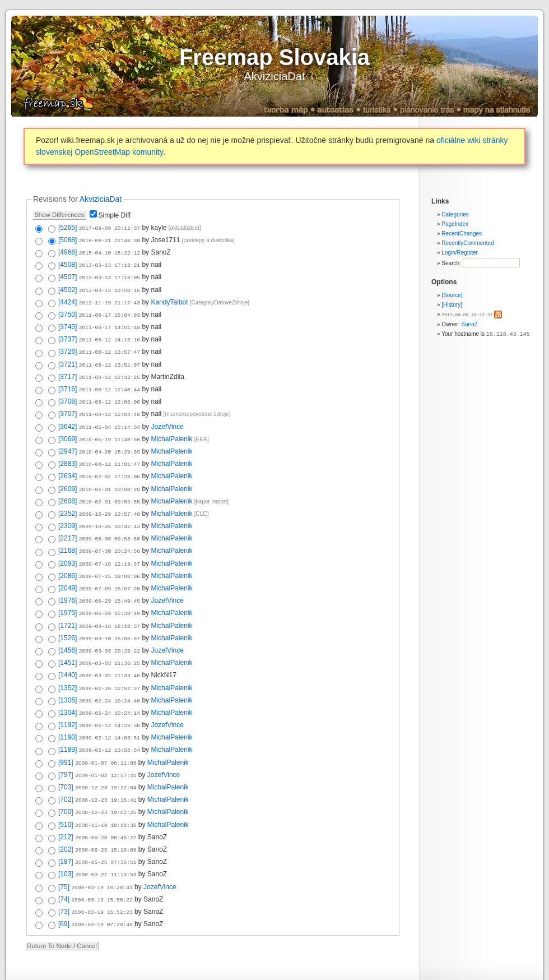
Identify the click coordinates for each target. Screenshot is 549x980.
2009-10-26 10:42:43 (110, 513)
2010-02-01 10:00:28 (110, 477)
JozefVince (167, 418)
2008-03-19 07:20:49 (102, 893)
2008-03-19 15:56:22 (102, 869)
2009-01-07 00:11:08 (106, 739)
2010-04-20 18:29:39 (110, 442)
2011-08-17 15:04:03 (110, 311)
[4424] (68, 299)
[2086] (68, 560)
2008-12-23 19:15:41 (106, 774)
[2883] (68, 453)
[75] (64, 857)
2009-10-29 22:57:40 (110, 501)
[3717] (68, 370)
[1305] (68, 679)
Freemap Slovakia (274, 57)
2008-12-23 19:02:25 (106, 786)
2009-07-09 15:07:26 (110, 572)
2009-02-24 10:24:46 (110, 679)
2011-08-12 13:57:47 (110, 346)
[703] (66, 762)
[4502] (68, 287)
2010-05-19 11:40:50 (110, 430)
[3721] (68, 358)
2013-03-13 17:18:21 (110, 263)
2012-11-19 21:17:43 (110, 299)
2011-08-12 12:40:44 (110, 382)
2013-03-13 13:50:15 (110, 287)
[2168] (68, 536)
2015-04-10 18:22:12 (110, 251)
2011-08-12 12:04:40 (110, 406)
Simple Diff (115, 215)
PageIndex (455, 224)
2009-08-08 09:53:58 (110, 524)
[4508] (68, 263)
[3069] (68, 429)
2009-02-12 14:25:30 (110, 703)
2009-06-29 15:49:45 (110, 584)
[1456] (68, 631)
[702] (66, 774)
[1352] (68, 667)
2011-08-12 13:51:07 (110, 359)
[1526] (68, 620)
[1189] (68, 726)
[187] (66, 833)
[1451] (68, 643)
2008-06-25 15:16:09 (106, 822)
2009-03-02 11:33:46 (110, 655)
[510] (66, 798)
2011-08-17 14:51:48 (110, 323)
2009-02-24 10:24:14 (110, 691)
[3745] (68, 322)
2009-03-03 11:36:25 (110, 643)
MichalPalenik (171, 429)
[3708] (68, 394)
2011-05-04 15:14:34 (110, 418)
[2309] (68, 512)
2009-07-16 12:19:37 (110, 549)
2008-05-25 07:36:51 (106, 833)
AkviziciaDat (275, 76)
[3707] (68, 405)
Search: (452, 263)
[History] (452, 305)
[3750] (68, 311)
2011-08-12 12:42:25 (110, 370)
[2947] (68, 441)
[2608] (68, 489)
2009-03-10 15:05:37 (110, 620)
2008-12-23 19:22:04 (106, 762)
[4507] (68, 275)
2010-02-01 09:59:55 (110, 489)
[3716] (68, 382)
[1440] (68, 655)
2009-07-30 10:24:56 (110, 536)
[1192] (68, 702)
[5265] (68, 228)
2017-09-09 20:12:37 (467, 314)
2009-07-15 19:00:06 (110, 560)
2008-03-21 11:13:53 (106, 845)
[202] (66, 821)
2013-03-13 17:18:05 (110, 275)
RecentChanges (462, 234)
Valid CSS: (262, 970)
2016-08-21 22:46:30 (110, 240)
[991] (66, 738)
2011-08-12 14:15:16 (110, 334)
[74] (64, 869)
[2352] (68, 501)
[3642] (68, 418)
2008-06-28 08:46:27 (106, 810)
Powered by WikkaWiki (310, 970)
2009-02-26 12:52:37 (110, 667)
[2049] (68, 572)
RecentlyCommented (467, 243)
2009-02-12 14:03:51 (110, 715)
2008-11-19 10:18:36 (106, 798)
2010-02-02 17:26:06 (110, 465)
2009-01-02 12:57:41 (106, 750)
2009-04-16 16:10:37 (110, 608)
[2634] (68, 465)
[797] (66, 750)
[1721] (68, 608)
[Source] (452, 295)
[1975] (68, 595)
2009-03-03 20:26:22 (110, 632)
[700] (66, 785)
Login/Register (459, 253)
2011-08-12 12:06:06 (110, 394)
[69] (64, 893)
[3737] (68, 334)
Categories (455, 214)
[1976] (68, 584)
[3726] (68, 346)
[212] (66, 810)
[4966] (68, 251)
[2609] (68, 477)
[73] (64, 881)
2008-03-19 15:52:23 (102, 881)
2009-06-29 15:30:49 (110, 596)
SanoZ (469, 324)
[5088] (68, 239)
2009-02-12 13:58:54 (110, 726)
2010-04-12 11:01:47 (110, 453)
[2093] (68, 548)
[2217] (68, 524)
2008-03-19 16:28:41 (102, 857)
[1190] (68, 714)
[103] (66, 845)
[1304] (68, 691)
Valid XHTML (226, 970)
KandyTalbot (169, 299)
